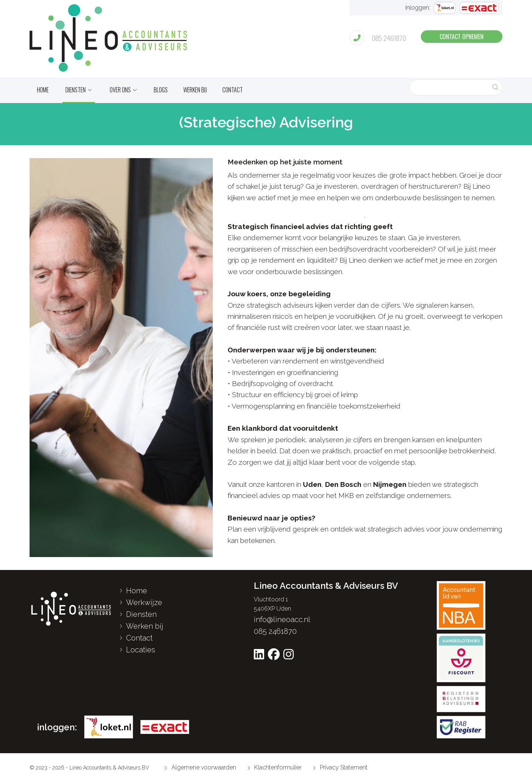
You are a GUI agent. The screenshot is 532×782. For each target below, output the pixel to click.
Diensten (76, 90)
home (43, 90)
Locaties (137, 650)
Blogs (161, 90)
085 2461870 (275, 631)
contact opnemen (462, 37)
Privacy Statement (340, 767)
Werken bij (195, 90)
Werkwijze (141, 602)
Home (133, 591)
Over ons (120, 90)
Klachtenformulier (274, 767)
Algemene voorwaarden (200, 767)
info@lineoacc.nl (282, 619)
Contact (233, 90)
